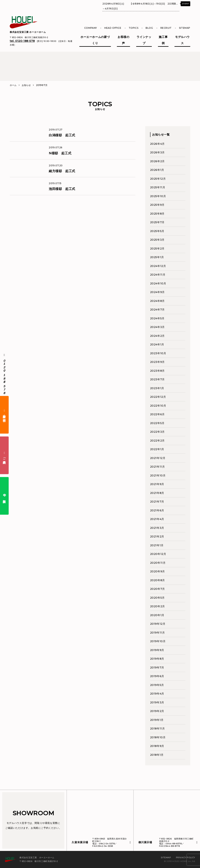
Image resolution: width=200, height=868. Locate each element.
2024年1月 (157, 344)
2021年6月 (157, 510)
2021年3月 (157, 528)
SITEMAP (185, 28)
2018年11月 (158, 729)
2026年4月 (157, 144)
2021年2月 (157, 536)
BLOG (149, 28)
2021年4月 (157, 519)
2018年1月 (157, 755)
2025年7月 (157, 222)
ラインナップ (144, 40)
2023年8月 (157, 371)
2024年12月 (158, 266)
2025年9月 (157, 205)
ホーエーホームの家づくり (95, 40)
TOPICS (134, 28)
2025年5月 (157, 231)
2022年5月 (157, 423)
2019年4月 (157, 694)
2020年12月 (158, 554)
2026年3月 (157, 152)
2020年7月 (158, 589)
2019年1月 (157, 720)
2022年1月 (157, 449)
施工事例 (163, 40)
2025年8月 (157, 214)
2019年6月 (157, 676)
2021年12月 (158, 458)
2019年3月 (157, 702)
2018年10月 (158, 737)
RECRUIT (166, 28)
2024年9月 (157, 292)
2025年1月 (157, 257)
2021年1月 (157, 545)
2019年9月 (157, 650)
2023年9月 (157, 362)
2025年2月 (157, 249)
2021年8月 (157, 493)
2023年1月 (157, 388)
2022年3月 (157, 432)
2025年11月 (158, 187)
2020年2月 (158, 606)
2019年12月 (158, 624)
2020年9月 (158, 571)
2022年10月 (158, 406)
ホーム (13, 85)
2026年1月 (157, 170)
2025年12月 (158, 179)
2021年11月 (158, 467)
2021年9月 (157, 484)
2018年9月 (157, 746)
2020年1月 (157, 615)
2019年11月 (158, 633)
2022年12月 (158, 397)
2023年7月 (157, 379)
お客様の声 (123, 40)
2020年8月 (158, 580)
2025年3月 (157, 240)
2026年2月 (157, 161)
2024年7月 (157, 310)
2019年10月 (158, 641)
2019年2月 (157, 711)
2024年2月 (157, 336)
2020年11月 (158, 563)
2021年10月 (158, 475)
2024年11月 (158, 275)
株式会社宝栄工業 (28, 32)
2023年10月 (158, 353)
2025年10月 (158, 196)
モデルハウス (182, 40)
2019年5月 (157, 685)
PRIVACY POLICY (186, 857)
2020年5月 (157, 598)
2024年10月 (158, 283)
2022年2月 (157, 441)
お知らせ (26, 85)
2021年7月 (157, 502)
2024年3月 (157, 327)
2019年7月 (157, 668)
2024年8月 (157, 301)
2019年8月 (157, 659)
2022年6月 (157, 414)
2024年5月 (157, 318)
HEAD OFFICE (113, 28)
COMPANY (91, 28)
